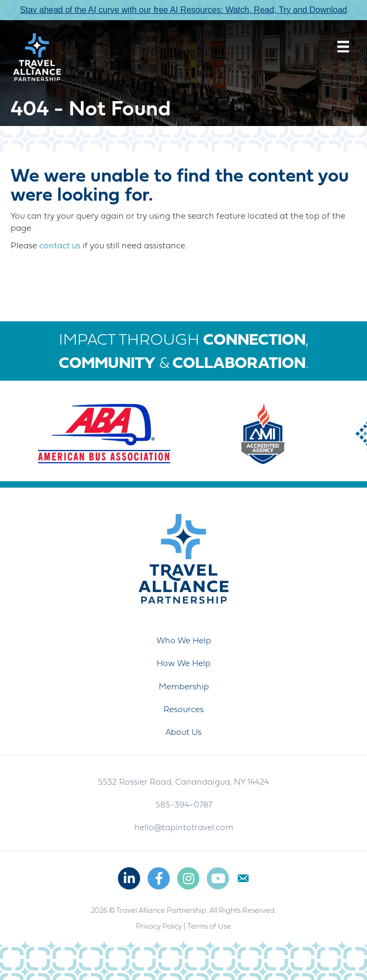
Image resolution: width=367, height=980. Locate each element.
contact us (60, 246)
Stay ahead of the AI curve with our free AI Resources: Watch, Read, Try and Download (183, 10)
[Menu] (343, 47)
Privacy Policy (159, 927)
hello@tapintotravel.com (184, 828)
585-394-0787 (184, 805)
